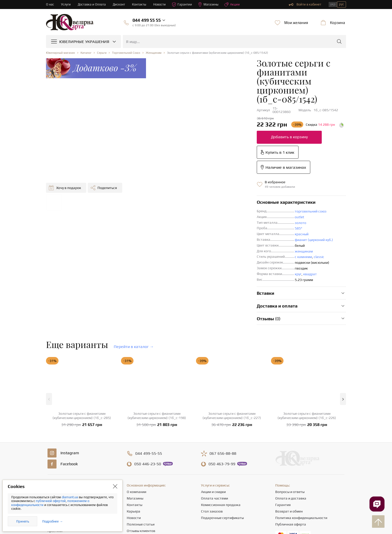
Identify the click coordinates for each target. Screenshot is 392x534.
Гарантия (283, 444)
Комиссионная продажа (221, 444)
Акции (232, 4)
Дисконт (119, 4)
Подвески (55, 457)
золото (218, 162)
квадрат (227, 213)
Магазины (208, 4)
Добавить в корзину (207, 106)
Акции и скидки (213, 431)
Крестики (55, 470)
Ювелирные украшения (66, 431)
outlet (217, 156)
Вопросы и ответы (290, 431)
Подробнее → (52, 521)
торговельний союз (228, 151)
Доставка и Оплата (92, 4)
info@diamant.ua (235, 486)
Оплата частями (214, 438)
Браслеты (55, 464)
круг (215, 213)
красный (219, 173)
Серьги (53, 444)
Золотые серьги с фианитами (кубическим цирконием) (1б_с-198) (157, 355)
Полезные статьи (141, 464)
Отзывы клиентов (141, 470)
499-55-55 (149, 393)
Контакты (139, 4)
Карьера (133, 451)
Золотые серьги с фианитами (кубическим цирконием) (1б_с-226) (307, 355)
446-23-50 (148, 403)
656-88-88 (223, 393)
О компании (136, 431)
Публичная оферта (291, 464)
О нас (50, 4)
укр (333, 4)
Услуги (66, 4)
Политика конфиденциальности (301, 457)
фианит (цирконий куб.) (231, 179)
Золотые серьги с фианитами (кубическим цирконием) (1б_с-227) (232, 355)
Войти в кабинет (305, 4)
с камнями (221, 196)
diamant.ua (70, 497)
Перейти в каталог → (134, 286)
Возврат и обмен (289, 451)
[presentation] (196, 521)
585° (216, 168)
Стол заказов (212, 451)
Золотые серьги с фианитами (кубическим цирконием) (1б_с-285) (82, 355)
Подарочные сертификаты (222, 457)
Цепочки (54, 451)
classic (236, 196)
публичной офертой (51, 501)
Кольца (53, 438)
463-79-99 (222, 403)
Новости (160, 4)
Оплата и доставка (291, 438)
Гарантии (182, 4)
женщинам (221, 191)
